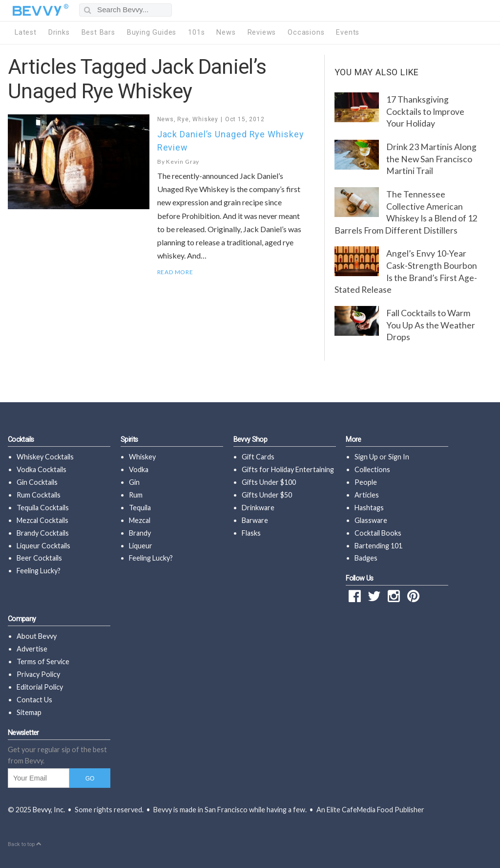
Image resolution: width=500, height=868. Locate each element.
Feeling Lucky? (39, 571)
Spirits (129, 440)
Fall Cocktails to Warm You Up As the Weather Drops (431, 325)
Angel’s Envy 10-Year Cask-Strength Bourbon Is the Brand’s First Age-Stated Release (406, 271)
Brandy (140, 533)
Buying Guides (152, 33)
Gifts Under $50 (267, 495)
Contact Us (34, 700)
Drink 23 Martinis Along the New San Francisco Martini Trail (431, 159)
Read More (175, 272)
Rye (183, 119)
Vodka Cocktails (42, 469)
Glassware (371, 520)
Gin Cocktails (37, 482)
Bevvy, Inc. (49, 810)
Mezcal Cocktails (42, 520)
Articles (367, 495)
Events (348, 33)
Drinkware (258, 508)
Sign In (399, 457)
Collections (372, 469)
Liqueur (141, 546)
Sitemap (29, 712)
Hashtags (369, 508)
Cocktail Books (378, 533)
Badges (366, 558)
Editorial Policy (40, 687)
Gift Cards (258, 457)
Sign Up (366, 457)
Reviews (262, 33)
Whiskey (205, 119)
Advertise (32, 649)
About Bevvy (37, 636)
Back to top (24, 844)
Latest (26, 33)
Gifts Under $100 (269, 482)
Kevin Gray (183, 162)
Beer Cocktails (39, 558)
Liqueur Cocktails (43, 546)
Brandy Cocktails (43, 533)
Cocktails (21, 440)
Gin (134, 482)
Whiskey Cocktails (45, 457)
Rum (136, 495)
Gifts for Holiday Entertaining (288, 469)
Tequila (140, 508)
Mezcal (140, 520)
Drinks (59, 33)
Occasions (306, 33)
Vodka (139, 469)
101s (196, 33)
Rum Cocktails (39, 495)
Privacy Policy (38, 674)
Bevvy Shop (250, 440)
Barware (255, 520)
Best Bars (98, 33)
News (226, 33)
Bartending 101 (378, 546)
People (366, 482)
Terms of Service (43, 662)
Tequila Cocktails (43, 508)
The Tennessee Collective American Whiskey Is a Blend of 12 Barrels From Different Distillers (406, 212)
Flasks (251, 533)
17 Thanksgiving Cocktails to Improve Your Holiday (425, 111)
